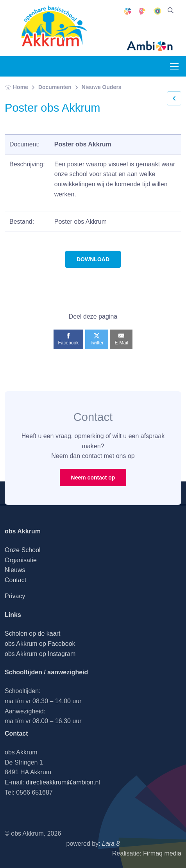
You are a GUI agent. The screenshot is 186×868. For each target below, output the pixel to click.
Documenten (55, 87)
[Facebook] (69, 339)
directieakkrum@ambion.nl (63, 782)
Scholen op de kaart (32, 634)
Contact (15, 580)
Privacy (15, 596)
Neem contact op (93, 478)
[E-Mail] (121, 339)
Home (16, 87)
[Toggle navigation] (174, 66)
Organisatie (21, 560)
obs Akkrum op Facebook (40, 644)
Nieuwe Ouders (102, 87)
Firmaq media (162, 853)
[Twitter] (97, 339)
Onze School (23, 550)
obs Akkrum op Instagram (40, 654)
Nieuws (15, 570)
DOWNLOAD (93, 259)
